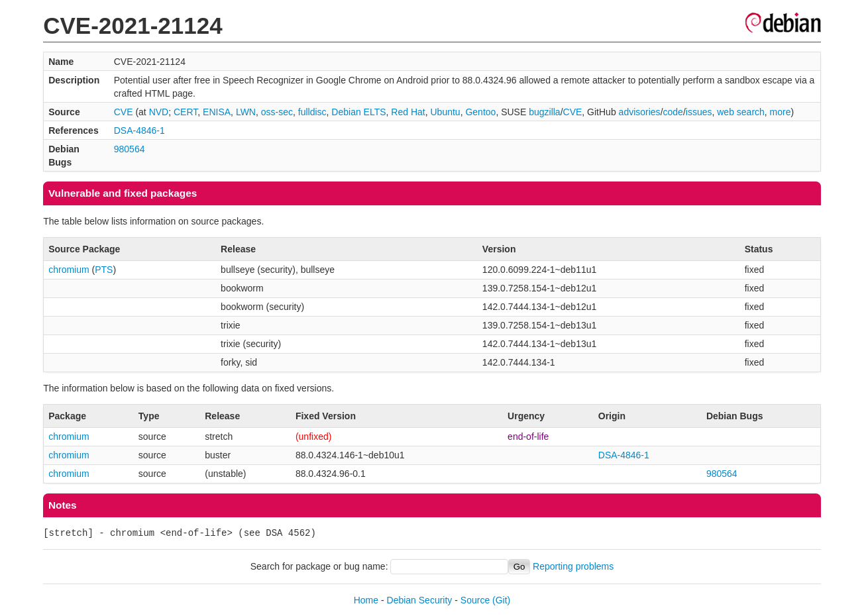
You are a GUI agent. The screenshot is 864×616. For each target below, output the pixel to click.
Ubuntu (446, 112)
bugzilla (544, 112)
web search (741, 112)
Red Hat (408, 112)
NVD (159, 112)
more (781, 112)
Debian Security (420, 600)
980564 (130, 149)
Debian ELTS (358, 112)
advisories (640, 112)
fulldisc (312, 112)
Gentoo (480, 112)
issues (699, 112)
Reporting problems (573, 566)
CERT (186, 112)
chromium (69, 270)
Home (366, 600)
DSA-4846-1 (139, 130)
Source (475, 600)
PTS (104, 270)
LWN (246, 112)
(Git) (501, 600)
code (673, 112)
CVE (124, 112)
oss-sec (277, 112)
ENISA (217, 112)
